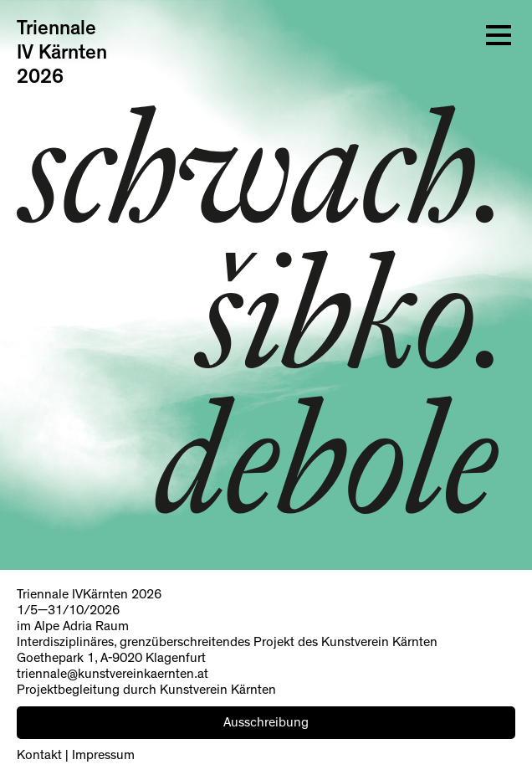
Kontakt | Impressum (76, 755)
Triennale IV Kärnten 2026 (62, 53)
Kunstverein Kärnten (379, 642)
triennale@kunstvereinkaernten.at (113, 674)
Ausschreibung (266, 722)
